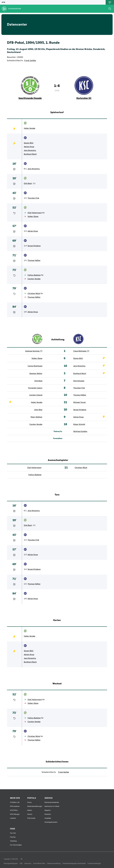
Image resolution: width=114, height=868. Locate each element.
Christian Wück (34, 293)
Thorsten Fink (33, 198)
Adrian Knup (29, 147)
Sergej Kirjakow (34, 246)
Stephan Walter (36, 374)
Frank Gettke (30, 61)
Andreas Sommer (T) (34, 351)
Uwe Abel (38, 410)
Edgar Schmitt (79, 424)
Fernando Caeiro (35, 388)
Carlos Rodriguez (35, 366)
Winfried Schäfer (80, 431)
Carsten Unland (36, 395)
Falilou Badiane (34, 275)
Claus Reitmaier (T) (81, 351)
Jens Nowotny (30, 150)
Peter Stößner (36, 417)
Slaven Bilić (29, 143)
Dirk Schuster (79, 381)
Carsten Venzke (34, 279)
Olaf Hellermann (35, 213)
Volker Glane (33, 216)
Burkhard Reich (30, 154)
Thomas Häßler (34, 260)
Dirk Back (28, 183)
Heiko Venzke (30, 128)
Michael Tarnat (79, 402)
